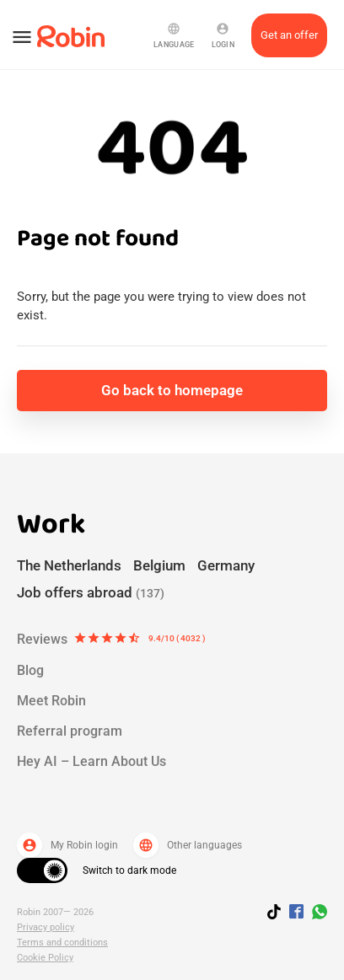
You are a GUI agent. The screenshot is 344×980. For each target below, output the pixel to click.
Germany (226, 565)
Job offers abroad (91, 592)
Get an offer (289, 35)
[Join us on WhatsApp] (315, 914)
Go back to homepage (172, 390)
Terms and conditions (62, 943)
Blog (30, 670)
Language (174, 35)
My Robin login (67, 845)
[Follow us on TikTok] (278, 914)
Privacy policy (46, 927)
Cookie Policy (45, 958)
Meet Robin (51, 701)
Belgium (159, 565)
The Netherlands (69, 565)
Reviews (111, 640)
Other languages (188, 845)
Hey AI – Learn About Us (91, 761)
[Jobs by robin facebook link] (296, 913)
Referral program (70, 731)
